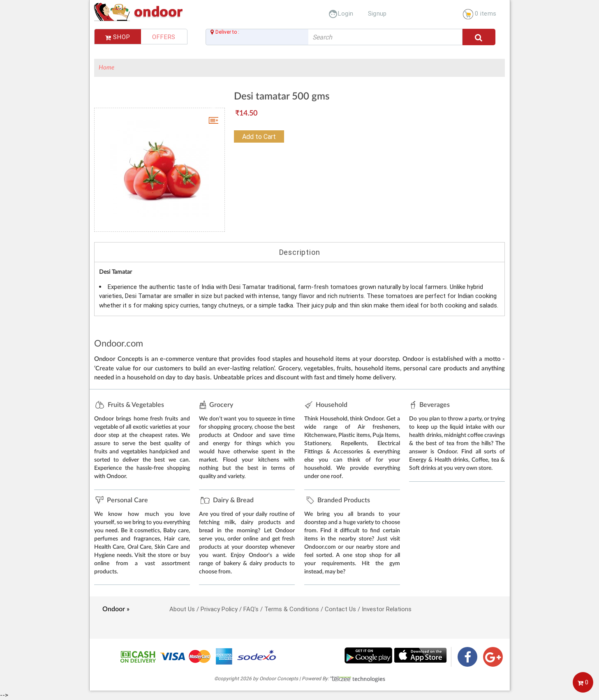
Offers (164, 37)
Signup (377, 13)
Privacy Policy (219, 609)
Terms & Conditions (292, 609)
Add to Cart (259, 136)
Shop (118, 37)
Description (300, 252)
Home (106, 68)
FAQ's (251, 609)
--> (299, 349)
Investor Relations (387, 609)
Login (341, 13)
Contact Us (340, 609)
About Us (182, 609)
